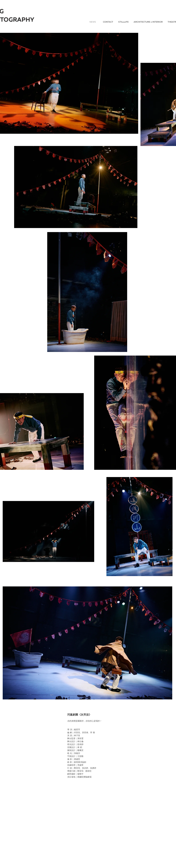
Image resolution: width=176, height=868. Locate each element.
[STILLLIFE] (123, 22)
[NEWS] (93, 22)
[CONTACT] (108, 22)
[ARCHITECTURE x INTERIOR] (148, 22)
